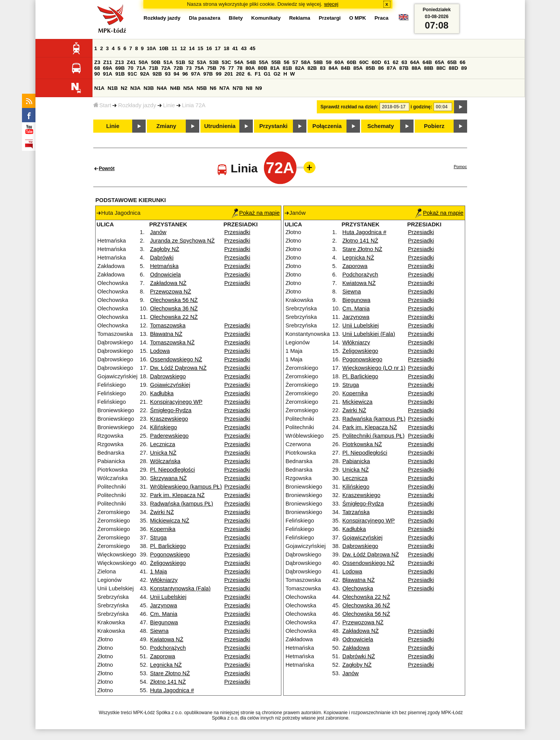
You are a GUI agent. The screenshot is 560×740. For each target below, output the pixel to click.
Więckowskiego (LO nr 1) (374, 368)
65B (452, 62)
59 (329, 62)
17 (218, 48)
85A (358, 68)
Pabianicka (356, 461)
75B (212, 68)
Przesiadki (237, 232)
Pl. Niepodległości (172, 470)
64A (415, 62)
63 (404, 62)
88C (441, 68)
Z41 (131, 62)
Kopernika (163, 529)
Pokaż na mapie (256, 213)
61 (387, 62)
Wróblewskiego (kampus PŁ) (186, 487)
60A (339, 62)
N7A (225, 88)
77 (231, 68)
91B (120, 74)
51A (168, 62)
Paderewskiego (169, 436)
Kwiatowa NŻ (166, 639)
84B (346, 68)
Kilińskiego (163, 427)
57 (295, 62)
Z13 (119, 62)
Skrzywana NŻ (168, 478)
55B (276, 62)
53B (214, 62)
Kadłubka (162, 393)
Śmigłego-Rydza (171, 410)
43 (244, 48)
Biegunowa (164, 622)
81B (287, 68)
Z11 (108, 62)
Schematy (381, 126)
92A (145, 74)
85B (370, 68)
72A (166, 68)
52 (191, 62)
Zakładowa (356, 648)
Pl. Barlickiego (168, 546)
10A (151, 48)
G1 (267, 74)
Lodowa (160, 351)
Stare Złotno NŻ (170, 673)
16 (209, 48)
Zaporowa (162, 656)
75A (199, 68)
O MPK (358, 18)
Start (102, 105)
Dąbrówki (162, 258)
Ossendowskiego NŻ (176, 359)
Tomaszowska (168, 325)
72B (178, 68)
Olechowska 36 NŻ (174, 308)
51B (180, 62)
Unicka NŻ (163, 453)
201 (229, 74)
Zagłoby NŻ (165, 249)
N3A (135, 88)
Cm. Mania (164, 614)
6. (250, 74)
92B (157, 74)
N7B (238, 88)
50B (156, 62)
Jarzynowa (163, 605)
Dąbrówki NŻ (359, 656)
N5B (202, 88)
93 (168, 74)
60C (364, 62)
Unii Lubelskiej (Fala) (369, 334)
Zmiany (166, 126)
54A (239, 62)
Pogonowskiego (170, 555)
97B (208, 74)
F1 (258, 74)
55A (264, 62)
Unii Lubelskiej (168, 597)
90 (97, 74)
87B (404, 68)
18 (226, 48)
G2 (277, 74)
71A (141, 68)
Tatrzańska (356, 512)
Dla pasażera (205, 18)
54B (251, 62)
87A (392, 68)
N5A (189, 88)
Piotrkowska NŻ (362, 444)
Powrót (107, 169)
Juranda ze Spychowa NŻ (182, 241)
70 (130, 68)
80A (250, 68)
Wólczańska (165, 461)
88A (416, 68)
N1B (113, 88)
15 (201, 48)
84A (333, 68)
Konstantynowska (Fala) (180, 588)
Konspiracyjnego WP (176, 402)
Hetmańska (164, 266)
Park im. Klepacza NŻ (177, 495)
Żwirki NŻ (162, 512)
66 (463, 62)
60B (351, 62)
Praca (382, 18)
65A (439, 62)
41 (235, 48)
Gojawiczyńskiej (170, 385)
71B (153, 68)
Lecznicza (162, 444)
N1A (100, 88)
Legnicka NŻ (166, 665)
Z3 (98, 62)
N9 (259, 88)
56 (287, 62)
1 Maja (158, 571)
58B (318, 62)
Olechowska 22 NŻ (174, 317)
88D (453, 68)
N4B (175, 88)
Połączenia (327, 126)
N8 (249, 88)
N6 (213, 88)
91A (108, 74)
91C (132, 74)
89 (464, 68)
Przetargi (330, 18)
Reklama (300, 18)
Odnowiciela (165, 275)
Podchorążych (168, 648)
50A (143, 62)
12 (183, 48)
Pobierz (434, 126)
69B (120, 68)
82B (312, 68)
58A (306, 62)
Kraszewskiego (169, 419)
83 (323, 68)
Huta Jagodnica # (172, 690)
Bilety (236, 18)
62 (396, 62)
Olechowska (358, 588)
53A (202, 62)
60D (376, 62)
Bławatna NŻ (166, 334)
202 (240, 74)
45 (253, 48)
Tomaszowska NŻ (172, 342)
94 (176, 74)
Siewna (159, 631)
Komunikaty (266, 18)
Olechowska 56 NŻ (174, 300)
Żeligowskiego (168, 563)
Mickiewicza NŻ (170, 521)
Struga (158, 538)
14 (192, 48)
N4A (162, 88)
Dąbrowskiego (168, 376)
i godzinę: (421, 107)
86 (381, 68)
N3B (149, 88)
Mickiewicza (357, 402)
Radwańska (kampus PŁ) (182, 504)
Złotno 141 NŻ (168, 682)
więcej (331, 4)
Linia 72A (194, 105)
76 (222, 68)
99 (219, 74)
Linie (169, 105)
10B (164, 48)
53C (226, 62)
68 (97, 68)
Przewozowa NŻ (171, 292)
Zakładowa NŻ (168, 283)
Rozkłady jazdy (137, 105)
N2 (124, 88)
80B (262, 68)
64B (427, 62)
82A (300, 68)
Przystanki (273, 126)
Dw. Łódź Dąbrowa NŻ (178, 368)
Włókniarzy (164, 580)
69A (108, 68)
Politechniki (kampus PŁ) (373, 436)
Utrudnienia (220, 126)
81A (275, 68)
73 (189, 68)
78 (240, 68)
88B (429, 68)
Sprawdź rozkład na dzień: (350, 107)
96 (185, 74)
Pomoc (460, 167)
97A (195, 74)
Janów (158, 232)
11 (174, 48)
